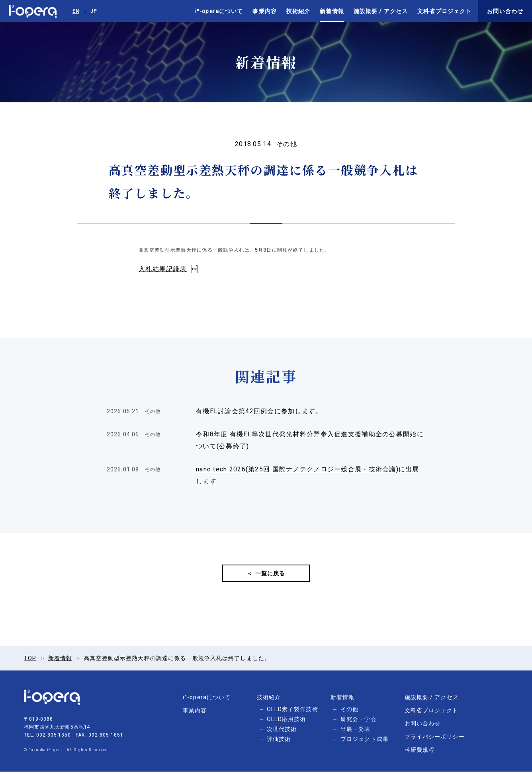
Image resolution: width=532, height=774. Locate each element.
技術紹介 (298, 11)
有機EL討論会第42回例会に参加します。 (259, 411)
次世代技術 (282, 731)
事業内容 (264, 11)
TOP (30, 661)
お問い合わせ (505, 11)
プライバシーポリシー (435, 739)
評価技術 (279, 741)
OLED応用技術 (287, 721)
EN (76, 11)
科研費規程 (420, 752)
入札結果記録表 (163, 269)
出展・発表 (356, 731)
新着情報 (332, 11)
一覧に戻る (270, 575)
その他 (349, 711)
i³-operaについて (219, 11)
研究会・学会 (359, 721)
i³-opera (33, 11)
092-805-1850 (54, 737)
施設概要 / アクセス (381, 11)
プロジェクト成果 (365, 741)
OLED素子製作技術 (292, 711)
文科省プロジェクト (444, 11)
